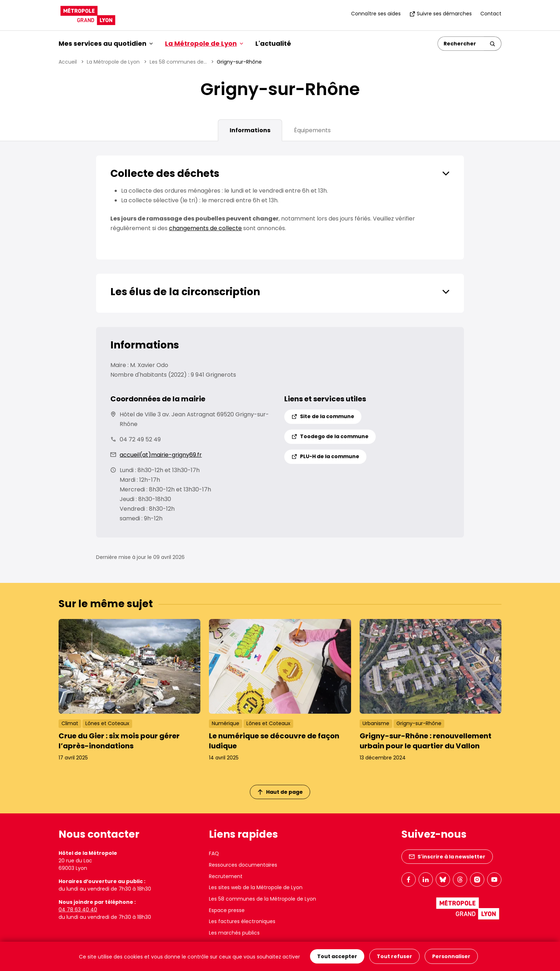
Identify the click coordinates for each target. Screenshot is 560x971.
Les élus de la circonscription (185, 292)
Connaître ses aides (376, 14)
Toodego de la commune (330, 436)
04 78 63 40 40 (78, 910)
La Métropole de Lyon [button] (204, 43)
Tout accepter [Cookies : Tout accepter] (337, 956)
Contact (491, 14)
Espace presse (227, 910)
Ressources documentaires (243, 865)
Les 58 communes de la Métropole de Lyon (262, 899)
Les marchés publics (234, 933)
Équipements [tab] (312, 130)
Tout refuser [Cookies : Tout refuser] (394, 956)
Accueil (68, 62)
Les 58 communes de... (178, 62)
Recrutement (226, 876)
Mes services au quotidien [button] (106, 43)
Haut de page (280, 792)
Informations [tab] (250, 130)
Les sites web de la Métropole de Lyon (256, 887)
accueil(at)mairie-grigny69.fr (161, 455)
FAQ (214, 853)
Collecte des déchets (165, 174)
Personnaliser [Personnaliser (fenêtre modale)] (451, 956)
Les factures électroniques (242, 921)
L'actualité (273, 43)
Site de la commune (323, 416)
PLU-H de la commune (325, 456)
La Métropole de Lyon (113, 62)
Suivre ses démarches (441, 14)
